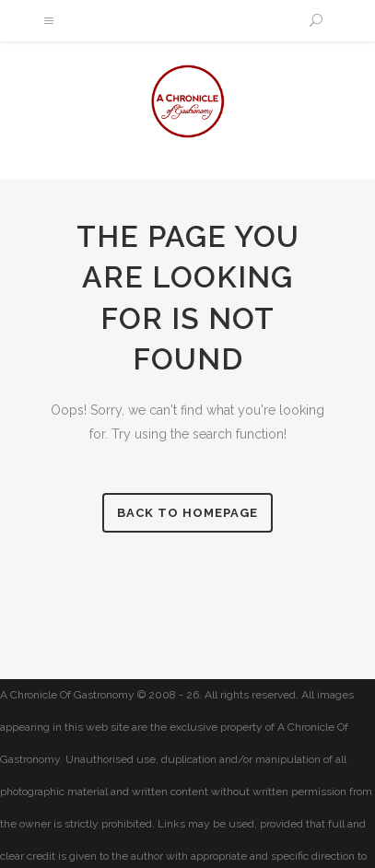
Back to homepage (187, 513)
